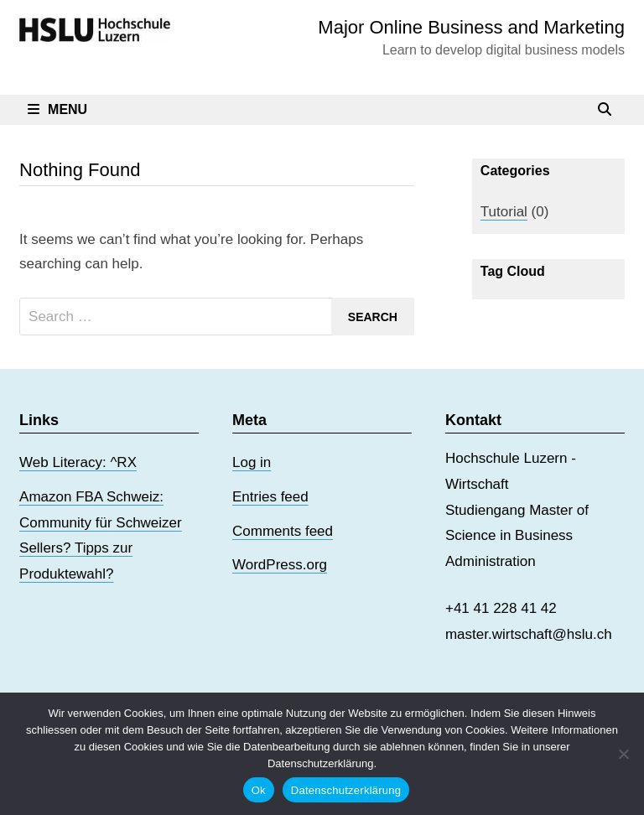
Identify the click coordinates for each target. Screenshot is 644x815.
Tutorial (504, 212)
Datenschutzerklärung (346, 790)
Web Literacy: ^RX (78, 462)
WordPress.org (280, 565)
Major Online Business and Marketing (471, 27)
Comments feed (283, 531)
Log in (252, 462)
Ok (259, 790)
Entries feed (270, 497)
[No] (623, 754)
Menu (57, 109)
